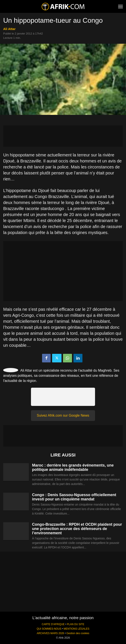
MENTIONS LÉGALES (76, 629)
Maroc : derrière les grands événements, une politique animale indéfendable (73, 467)
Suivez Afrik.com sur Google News (63, 415)
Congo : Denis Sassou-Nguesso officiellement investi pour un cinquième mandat (74, 497)
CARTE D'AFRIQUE (53, 624)
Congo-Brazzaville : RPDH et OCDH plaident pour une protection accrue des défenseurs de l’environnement (77, 529)
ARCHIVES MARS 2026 (50, 633)
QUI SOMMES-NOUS (49, 629)
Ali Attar (9, 29)
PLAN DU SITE (75, 624)
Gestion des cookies (78, 633)
